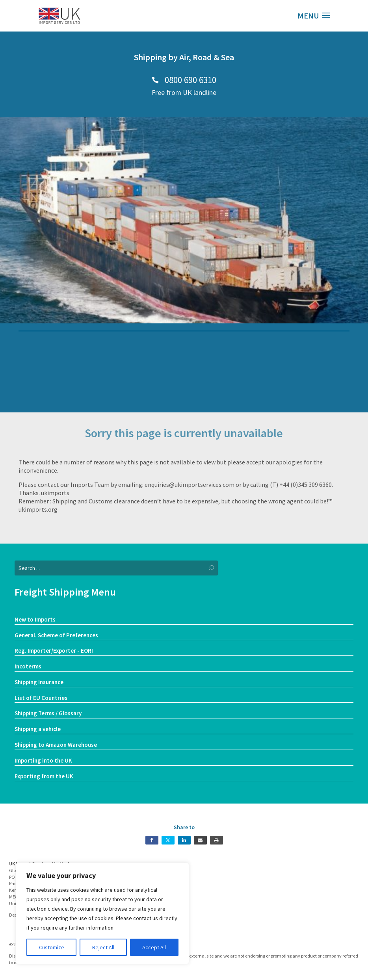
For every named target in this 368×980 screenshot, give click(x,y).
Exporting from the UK (44, 776)
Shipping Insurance (39, 682)
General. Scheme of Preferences (56, 635)
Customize (52, 947)
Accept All (154, 947)
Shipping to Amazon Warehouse (56, 745)
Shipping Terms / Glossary (48, 713)
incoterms (28, 666)
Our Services (184, 396)
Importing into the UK (43, 760)
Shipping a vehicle (38, 729)
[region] (102, 913)
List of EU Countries (41, 698)
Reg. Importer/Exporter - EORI (54, 651)
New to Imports (35, 619)
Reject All (103, 947)
